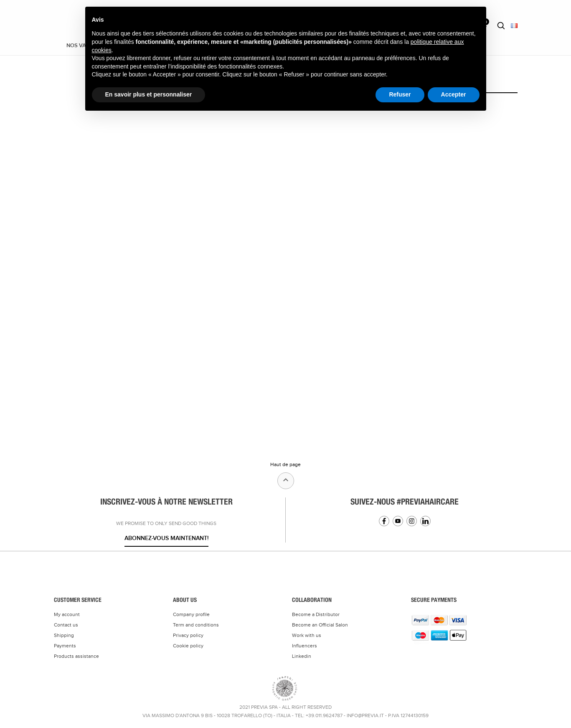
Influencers (305, 646)
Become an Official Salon (320, 625)
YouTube (398, 521)
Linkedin (425, 521)
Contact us (66, 625)
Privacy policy (188, 635)
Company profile (191, 614)
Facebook (384, 521)
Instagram (412, 521)
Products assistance (76, 656)
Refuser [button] (400, 94)
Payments (65, 646)
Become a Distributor (316, 614)
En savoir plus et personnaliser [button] (149, 94)
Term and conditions (196, 625)
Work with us (307, 635)
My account (67, 614)
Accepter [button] (454, 94)
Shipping (64, 635)
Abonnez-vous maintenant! (166, 538)
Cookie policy (188, 646)
